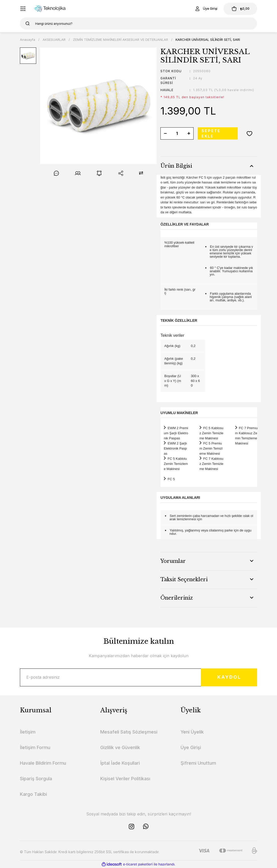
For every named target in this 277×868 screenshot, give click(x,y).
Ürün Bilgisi (176, 166)
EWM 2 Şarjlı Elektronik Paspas (175, 448)
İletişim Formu (35, 747)
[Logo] (52, 9)
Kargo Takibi (33, 794)
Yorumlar (173, 561)
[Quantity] (177, 133)
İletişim (28, 732)
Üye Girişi (191, 747)
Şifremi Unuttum (198, 763)
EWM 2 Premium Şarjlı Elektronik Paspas (176, 433)
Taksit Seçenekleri (184, 579)
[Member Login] (206, 9)
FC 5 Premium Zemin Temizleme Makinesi (211, 448)
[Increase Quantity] (189, 133)
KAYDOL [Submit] (229, 677)
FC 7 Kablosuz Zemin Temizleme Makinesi (211, 464)
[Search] (138, 23)
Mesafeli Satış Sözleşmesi (129, 732)
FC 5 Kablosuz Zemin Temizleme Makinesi (211, 433)
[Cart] (240, 9)
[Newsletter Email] (138, 677)
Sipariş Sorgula (36, 779)
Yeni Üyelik (192, 732)
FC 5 (171, 479)
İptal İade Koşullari (120, 763)
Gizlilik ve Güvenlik (120, 747)
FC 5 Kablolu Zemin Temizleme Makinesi (176, 464)
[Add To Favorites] (249, 133)
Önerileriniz (177, 598)
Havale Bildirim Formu (43, 763)
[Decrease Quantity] (165, 133)
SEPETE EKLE (211, 133)
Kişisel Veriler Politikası (125, 779)
